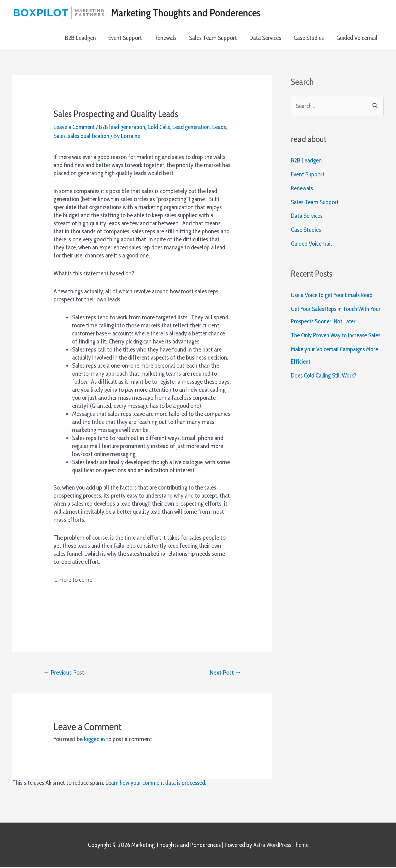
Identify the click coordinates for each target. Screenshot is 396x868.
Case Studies (309, 38)
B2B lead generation (125, 127)
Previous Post (65, 673)
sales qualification (107, 136)
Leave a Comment (75, 127)
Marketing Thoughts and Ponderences (188, 13)
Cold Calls (164, 127)
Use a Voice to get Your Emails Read (333, 296)
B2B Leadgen (80, 38)
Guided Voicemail (357, 38)
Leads (60, 136)
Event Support (125, 38)
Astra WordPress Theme (281, 845)
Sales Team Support (213, 38)
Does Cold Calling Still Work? (325, 376)
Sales (76, 136)
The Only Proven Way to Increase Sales (337, 336)
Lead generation (197, 127)
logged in (95, 740)
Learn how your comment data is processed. (158, 784)
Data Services (265, 38)
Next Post (225, 673)
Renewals (166, 38)
